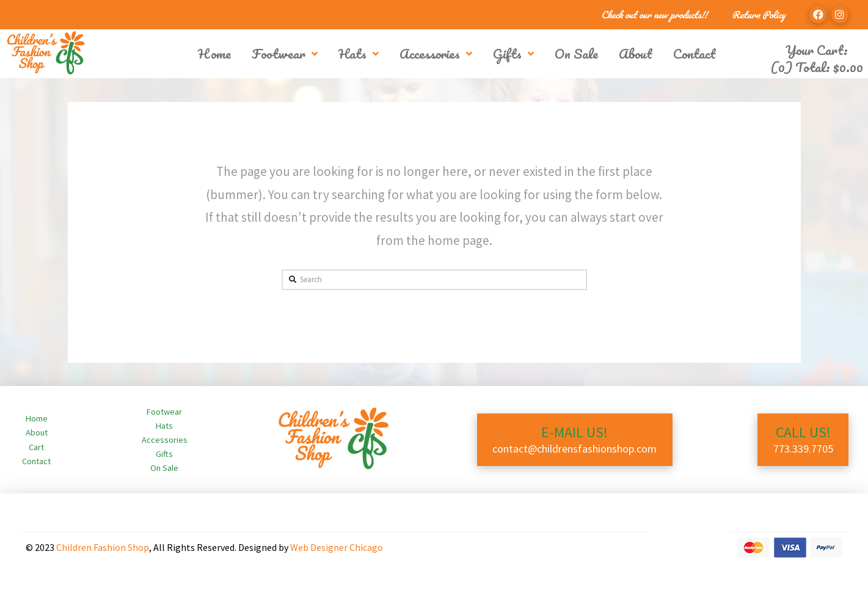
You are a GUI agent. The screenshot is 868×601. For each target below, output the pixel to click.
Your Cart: (817, 50)
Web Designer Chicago (337, 547)
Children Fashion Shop (103, 547)
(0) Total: (817, 67)
